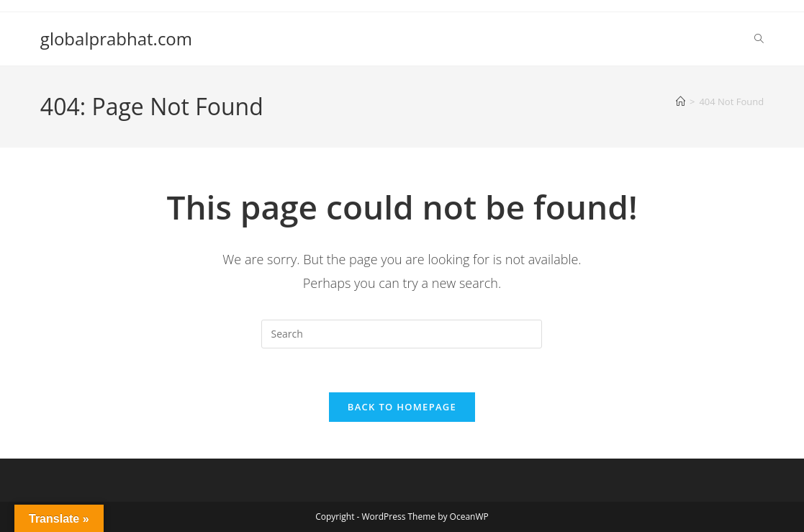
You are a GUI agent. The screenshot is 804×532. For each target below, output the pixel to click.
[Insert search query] (402, 334)
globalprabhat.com (116, 39)
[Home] (681, 102)
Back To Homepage (402, 407)
